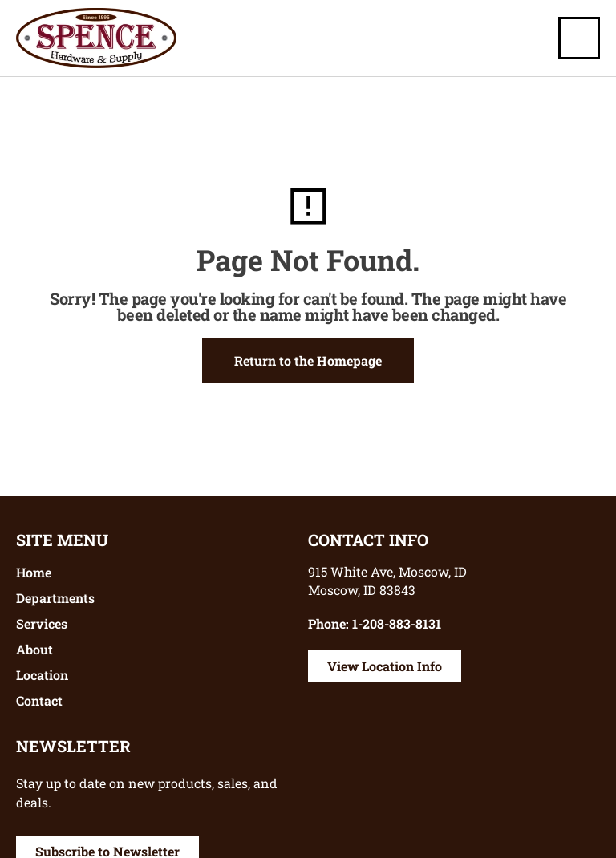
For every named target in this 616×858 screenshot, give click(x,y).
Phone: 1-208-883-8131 (375, 623)
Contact (39, 700)
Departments (55, 598)
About (34, 649)
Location (42, 675)
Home (34, 572)
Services (42, 623)
